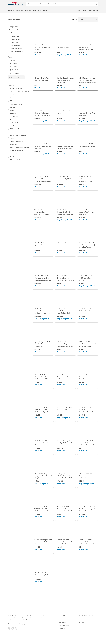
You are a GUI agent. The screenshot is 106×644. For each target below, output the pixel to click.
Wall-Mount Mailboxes (17, 52)
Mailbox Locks (15, 36)
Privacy (96, 11)
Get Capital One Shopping (87, 625)
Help (85, 11)
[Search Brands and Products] (96, 4)
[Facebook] (9, 637)
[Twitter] (13, 637)
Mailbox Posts (15, 42)
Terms (90, 11)
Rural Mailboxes (15, 45)
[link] (16, 4)
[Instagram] (16, 637)
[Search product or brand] (62, 4)
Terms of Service (63, 628)
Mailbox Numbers (16, 39)
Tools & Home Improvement (17, 30)
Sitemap (82, 631)
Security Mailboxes (16, 48)
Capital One (62, 638)
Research (82, 628)
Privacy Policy (62, 625)
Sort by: (74, 19)
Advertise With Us (64, 635)
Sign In (79, 11)
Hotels (45, 11)
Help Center (62, 631)
